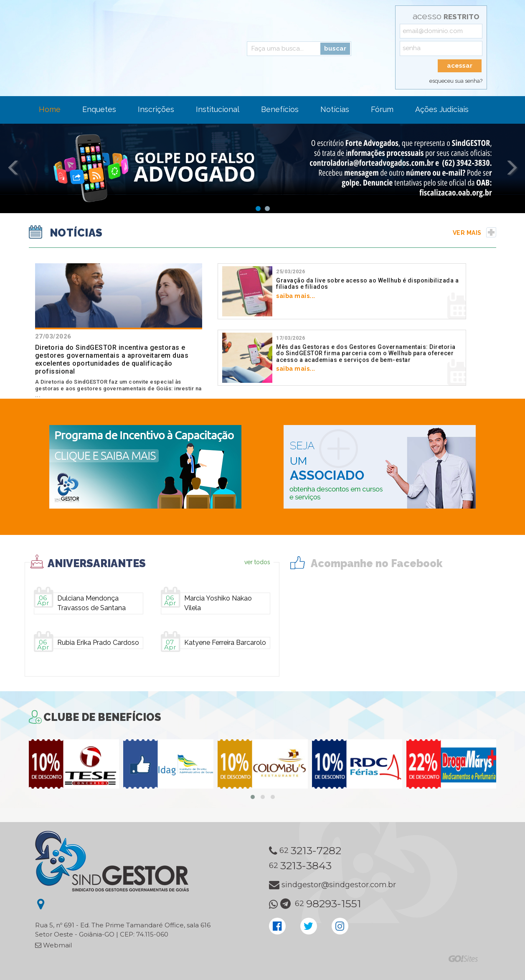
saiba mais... (342, 284)
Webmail (53, 945)
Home (50, 109)
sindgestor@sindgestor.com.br (332, 885)
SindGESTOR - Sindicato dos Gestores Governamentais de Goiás (110, 46)
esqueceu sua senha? (456, 81)
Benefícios (280, 109)
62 (305, 851)
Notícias (335, 109)
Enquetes (99, 109)
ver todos (257, 562)
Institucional (218, 109)
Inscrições (156, 109)
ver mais (475, 233)
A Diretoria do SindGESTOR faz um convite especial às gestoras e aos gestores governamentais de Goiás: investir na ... (119, 331)
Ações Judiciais (442, 109)
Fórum (382, 109)
